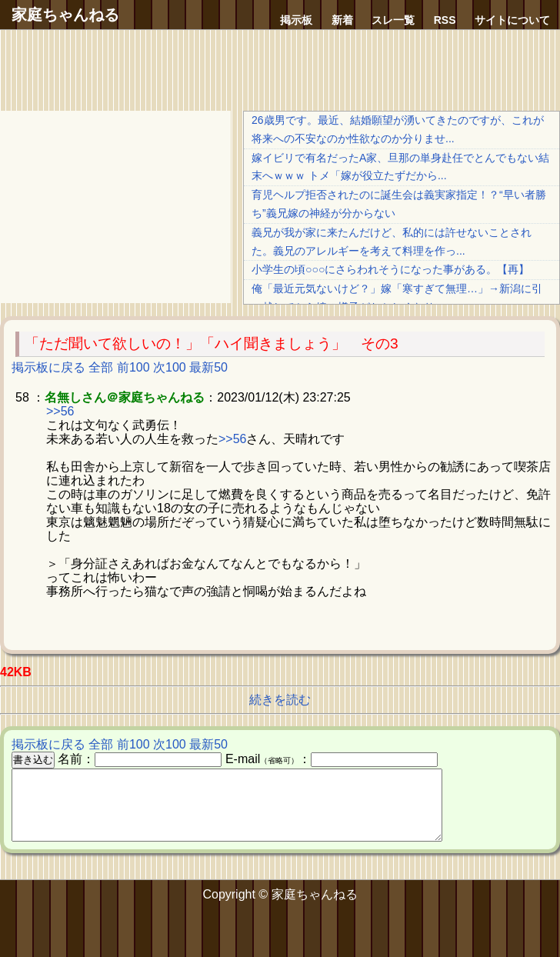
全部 (101, 367)
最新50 (208, 367)
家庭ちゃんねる (65, 15)
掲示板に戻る (48, 367)
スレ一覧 (393, 20)
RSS (445, 20)
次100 (170, 367)
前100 (133, 367)
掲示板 (296, 20)
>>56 (60, 411)
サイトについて (512, 20)
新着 (342, 20)
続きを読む (280, 700)
